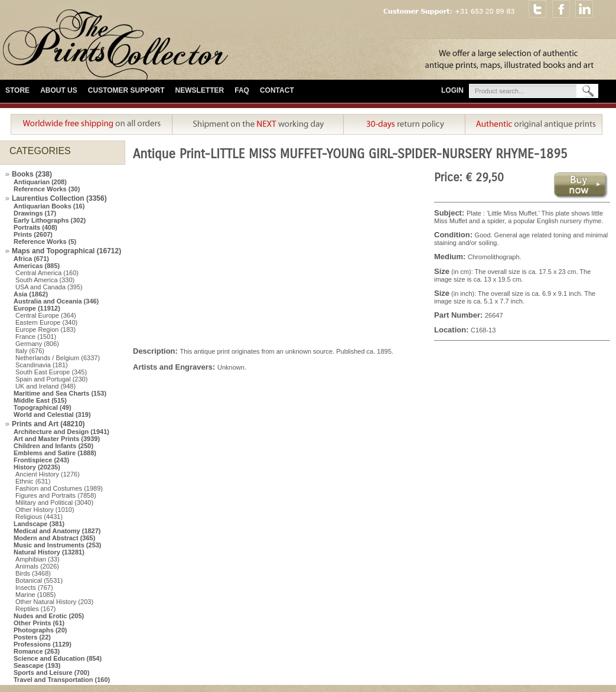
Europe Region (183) (45, 329)
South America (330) (45, 280)
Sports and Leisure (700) (51, 673)
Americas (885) (37, 266)
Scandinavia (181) (42, 365)
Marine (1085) (35, 595)
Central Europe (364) (46, 315)
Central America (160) (47, 273)
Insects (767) (34, 587)
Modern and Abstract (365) (54, 538)
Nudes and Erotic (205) (49, 616)
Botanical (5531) (39, 580)
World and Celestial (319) (52, 414)
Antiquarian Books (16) (49, 206)
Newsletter (200, 90)
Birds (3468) (33, 573)
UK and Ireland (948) (45, 386)
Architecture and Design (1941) (61, 432)
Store (17, 90)
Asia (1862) (31, 294)
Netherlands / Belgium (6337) (58, 358)
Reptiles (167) (35, 609)
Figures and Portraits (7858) (56, 495)
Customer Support (126, 90)
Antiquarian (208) (40, 182)
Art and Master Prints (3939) (57, 439)
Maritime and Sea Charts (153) (60, 393)
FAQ (242, 90)
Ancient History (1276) (48, 474)
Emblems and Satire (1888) (55, 453)
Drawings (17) (35, 213)
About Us (59, 90)
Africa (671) (31, 259)
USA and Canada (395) (49, 287)
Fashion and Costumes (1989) (59, 488)
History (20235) (37, 467)
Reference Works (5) (45, 241)
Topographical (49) (43, 407)
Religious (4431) (39, 517)
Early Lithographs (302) (50, 220)
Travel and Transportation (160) (62, 680)
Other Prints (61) (39, 623)
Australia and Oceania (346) (56, 301)
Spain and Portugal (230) (51, 379)
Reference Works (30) (47, 189)
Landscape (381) (39, 524)
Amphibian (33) (38, 559)
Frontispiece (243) (41, 460)
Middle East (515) (40, 400)
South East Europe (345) (51, 372)
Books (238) (32, 174)
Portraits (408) (35, 227)
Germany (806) (37, 344)
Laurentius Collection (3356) (59, 198)
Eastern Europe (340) (46, 322)
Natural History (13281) (49, 552)
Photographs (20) (40, 630)
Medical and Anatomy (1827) (57, 531)
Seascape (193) (37, 665)
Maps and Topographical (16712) (66, 251)
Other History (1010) (45, 510)
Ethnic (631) (33, 481)
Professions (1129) (43, 644)
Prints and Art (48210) (48, 424)
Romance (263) (37, 651)
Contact (277, 90)
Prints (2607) (33, 234)
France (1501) (36, 337)
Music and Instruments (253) (58, 545)
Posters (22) (32, 637)
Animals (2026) (37, 566)
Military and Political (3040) (54, 502)
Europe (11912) (37, 308)
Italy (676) (30, 351)
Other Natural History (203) (54, 602)
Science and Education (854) (58, 658)
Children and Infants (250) (53, 446)
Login (452, 90)
